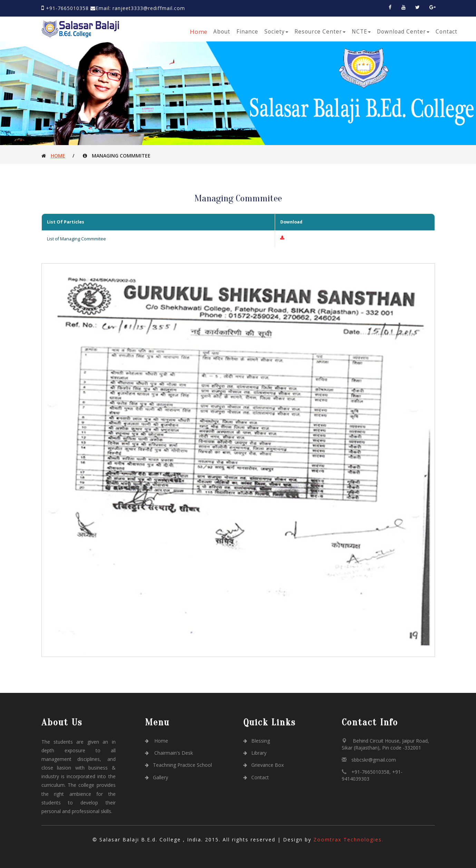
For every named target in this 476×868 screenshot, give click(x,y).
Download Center (403, 32)
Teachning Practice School (179, 765)
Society (276, 32)
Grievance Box (264, 765)
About (222, 32)
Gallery (157, 777)
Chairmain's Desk (169, 753)
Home (199, 32)
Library (255, 753)
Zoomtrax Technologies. (348, 840)
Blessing (257, 741)
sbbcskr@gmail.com (374, 760)
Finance (247, 32)
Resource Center (320, 32)
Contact (446, 32)
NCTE (361, 32)
